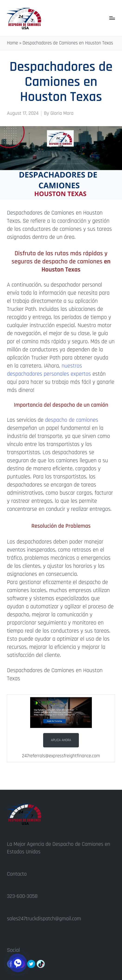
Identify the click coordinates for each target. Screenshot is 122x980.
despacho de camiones (72, 420)
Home (13, 43)
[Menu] (112, 18)
